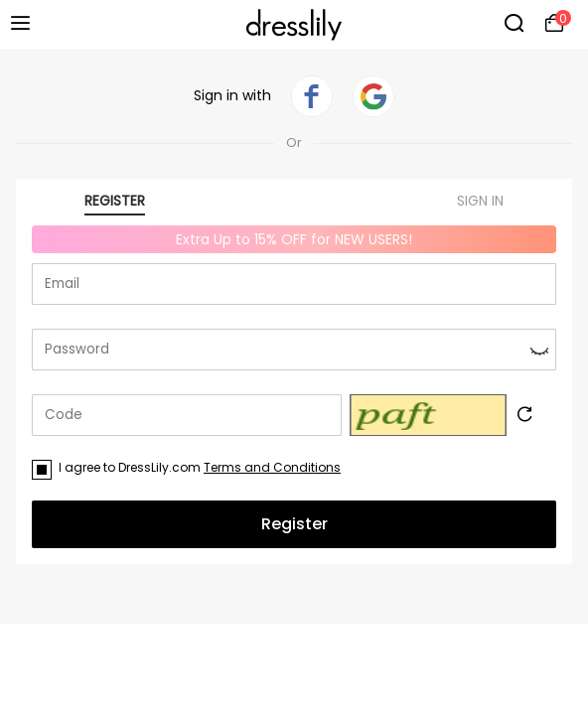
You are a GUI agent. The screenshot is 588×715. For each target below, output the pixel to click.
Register (294, 524)
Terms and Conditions (272, 467)
